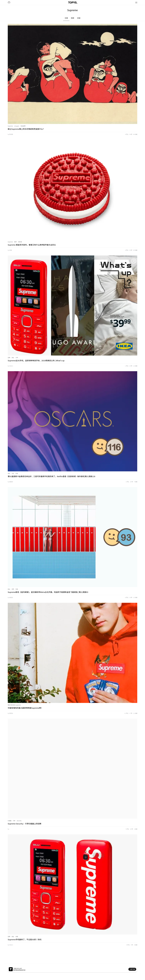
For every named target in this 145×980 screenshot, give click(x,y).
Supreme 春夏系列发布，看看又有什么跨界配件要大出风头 (32, 245)
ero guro (17, 126)
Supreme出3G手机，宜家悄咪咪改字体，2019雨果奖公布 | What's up (36, 360)
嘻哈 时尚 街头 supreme (14, 705)
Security (19, 821)
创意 (17, 936)
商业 (13, 357)
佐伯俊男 (23, 126)
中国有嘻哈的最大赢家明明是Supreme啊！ (25, 708)
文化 (13, 473)
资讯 (13, 589)
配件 (16, 242)
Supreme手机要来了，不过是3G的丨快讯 (25, 939)
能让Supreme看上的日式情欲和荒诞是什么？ (26, 129)
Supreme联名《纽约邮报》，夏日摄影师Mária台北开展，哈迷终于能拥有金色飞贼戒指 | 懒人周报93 (48, 592)
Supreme (10, 126)
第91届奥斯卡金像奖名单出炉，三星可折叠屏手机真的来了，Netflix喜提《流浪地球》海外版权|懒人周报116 (52, 476)
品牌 (9, 357)
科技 (17, 473)
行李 (14, 821)
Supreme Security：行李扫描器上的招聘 (25, 824)
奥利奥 (20, 242)
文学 (17, 357)
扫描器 (10, 821)
